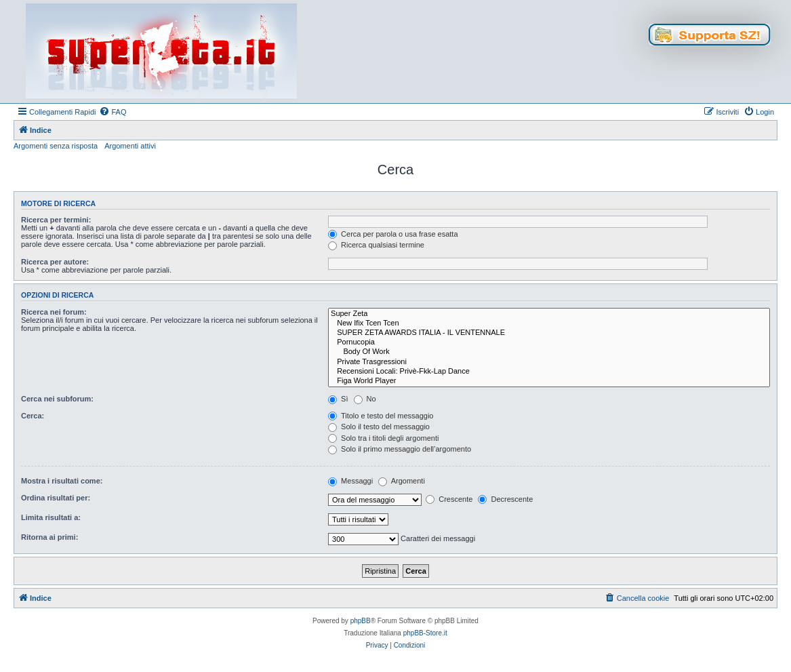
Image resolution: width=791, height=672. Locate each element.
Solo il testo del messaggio (379, 427)
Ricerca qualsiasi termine (376, 245)
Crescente (449, 499)
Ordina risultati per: (56, 498)
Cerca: (33, 416)
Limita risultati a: (51, 517)
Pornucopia (549, 342)
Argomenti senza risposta (56, 146)
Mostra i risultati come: (62, 481)
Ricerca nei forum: (54, 312)
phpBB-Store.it (425, 633)
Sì (338, 399)
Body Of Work (549, 352)
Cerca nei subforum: (57, 399)
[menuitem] (113, 112)
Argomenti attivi (130, 146)
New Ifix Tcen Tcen (549, 323)
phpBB (361, 621)
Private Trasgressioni (549, 362)
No (365, 399)
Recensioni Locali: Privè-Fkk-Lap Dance (549, 372)
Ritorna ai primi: (49, 537)
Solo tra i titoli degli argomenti (383, 438)
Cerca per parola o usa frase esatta (393, 234)
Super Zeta (549, 314)
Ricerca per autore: (55, 262)
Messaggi (350, 481)
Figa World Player (549, 381)
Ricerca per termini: (56, 220)
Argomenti (402, 481)
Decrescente (505, 499)
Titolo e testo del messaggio (381, 416)
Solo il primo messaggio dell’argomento (400, 449)
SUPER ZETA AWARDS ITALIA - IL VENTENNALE (549, 333)
